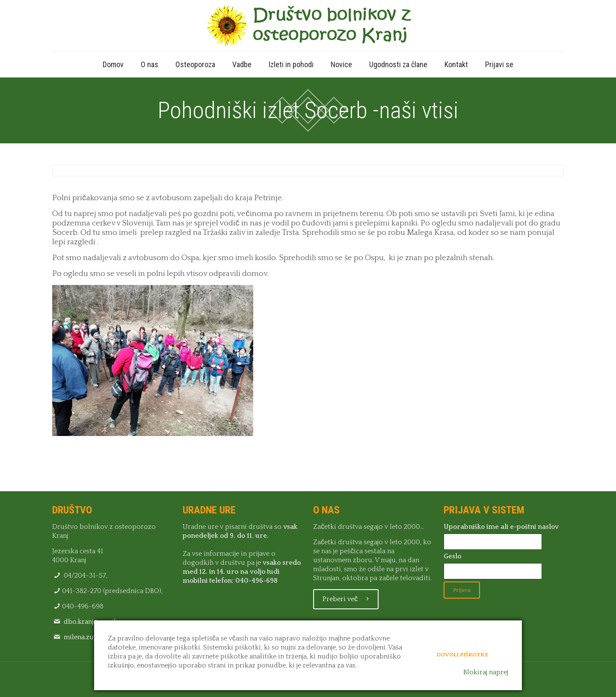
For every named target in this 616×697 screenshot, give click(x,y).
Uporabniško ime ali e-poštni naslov (501, 527)
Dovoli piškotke (462, 655)
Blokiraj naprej (486, 672)
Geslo (452, 556)
